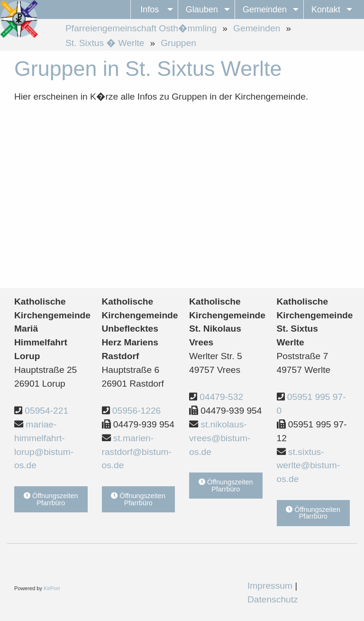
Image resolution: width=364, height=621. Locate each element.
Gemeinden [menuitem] (265, 9)
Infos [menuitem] (150, 9)
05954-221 (46, 411)
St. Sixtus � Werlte (105, 43)
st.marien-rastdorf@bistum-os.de (137, 452)
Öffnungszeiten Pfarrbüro (51, 499)
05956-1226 (136, 411)
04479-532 (221, 397)
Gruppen (178, 43)
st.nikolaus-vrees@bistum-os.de (220, 438)
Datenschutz (273, 599)
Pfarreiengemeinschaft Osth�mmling (141, 28)
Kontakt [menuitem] (326, 9)
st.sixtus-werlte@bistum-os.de (309, 466)
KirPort (52, 588)
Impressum (270, 586)
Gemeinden (257, 28)
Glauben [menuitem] (202, 9)
